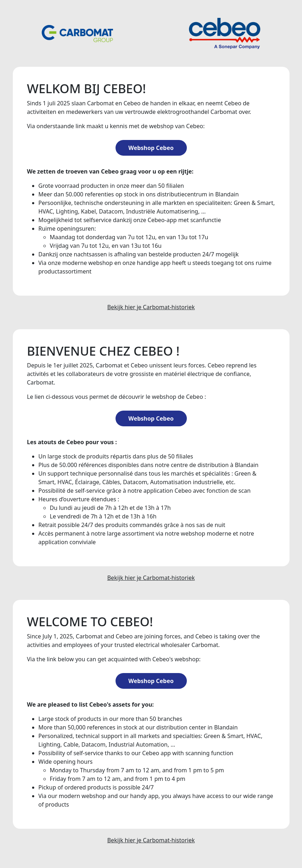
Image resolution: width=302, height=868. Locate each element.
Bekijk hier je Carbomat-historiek (151, 307)
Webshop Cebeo (151, 148)
